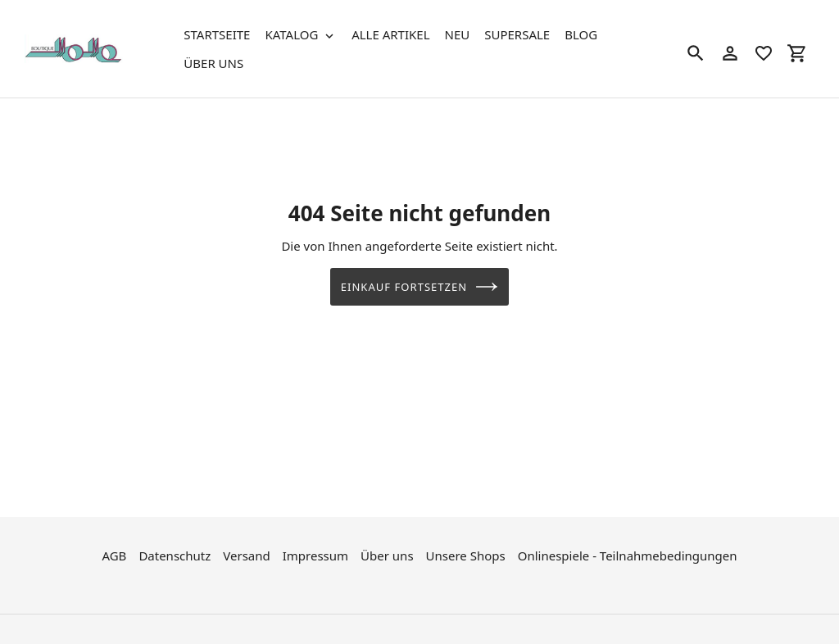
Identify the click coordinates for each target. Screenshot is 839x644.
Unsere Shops (466, 554)
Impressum (315, 554)
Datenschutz (175, 554)
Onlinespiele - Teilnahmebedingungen (628, 554)
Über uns (387, 554)
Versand (246, 554)
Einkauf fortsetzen (420, 287)
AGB (114, 554)
